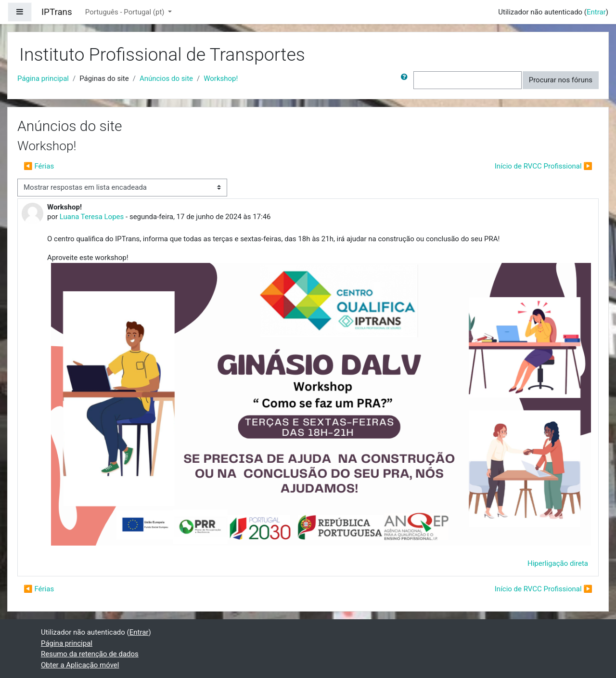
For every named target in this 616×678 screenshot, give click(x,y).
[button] (406, 80)
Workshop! (221, 78)
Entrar (596, 12)
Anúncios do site (166, 78)
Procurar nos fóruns (561, 80)
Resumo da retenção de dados (90, 654)
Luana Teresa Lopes (92, 217)
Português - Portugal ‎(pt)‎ (126, 12)
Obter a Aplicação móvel (80, 665)
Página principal (43, 78)
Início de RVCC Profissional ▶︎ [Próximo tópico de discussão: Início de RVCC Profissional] (544, 166)
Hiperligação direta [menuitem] (558, 563)
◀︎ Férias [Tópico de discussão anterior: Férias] (39, 166)
